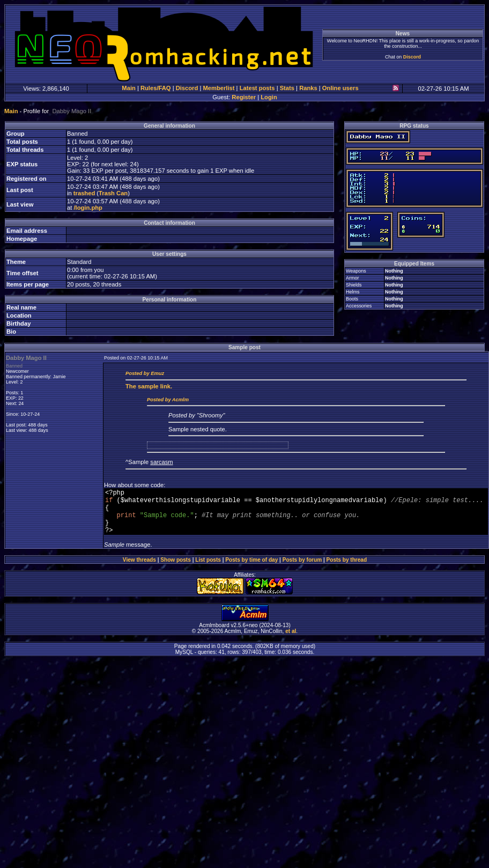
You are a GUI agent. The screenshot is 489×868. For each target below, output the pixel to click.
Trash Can (113, 193)
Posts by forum (302, 569)
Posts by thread (347, 569)
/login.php (88, 208)
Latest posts (257, 88)
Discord (412, 57)
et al (291, 641)
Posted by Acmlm (168, 400)
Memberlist (218, 88)
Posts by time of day (251, 569)
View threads (139, 569)
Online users (340, 88)
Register (244, 97)
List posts (208, 569)
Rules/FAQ (156, 88)
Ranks (308, 88)
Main (128, 88)
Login (269, 97)
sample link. (149, 386)
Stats (287, 88)
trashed (84, 193)
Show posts (176, 569)
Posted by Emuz (145, 373)
